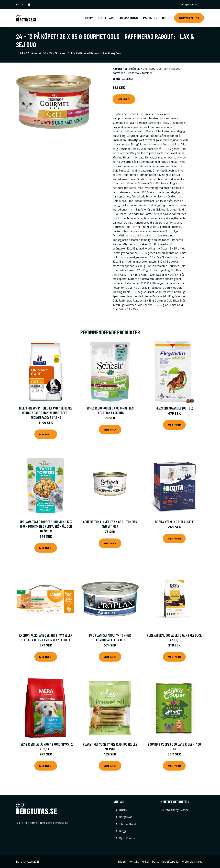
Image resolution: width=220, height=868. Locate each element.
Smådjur (134, 69)
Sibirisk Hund (128, 18)
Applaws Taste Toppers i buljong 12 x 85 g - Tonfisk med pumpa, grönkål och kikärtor (46, 526)
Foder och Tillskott (167, 69)
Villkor (145, 862)
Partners (150, 18)
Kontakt (134, 862)
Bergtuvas (106, 18)
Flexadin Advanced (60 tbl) (174, 408)
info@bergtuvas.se (191, 4)
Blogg (167, 18)
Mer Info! (124, 99)
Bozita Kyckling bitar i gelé (174, 522)
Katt (152, 69)
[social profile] (29, 5)
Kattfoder (119, 73)
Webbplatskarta (192, 862)
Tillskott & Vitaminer (139, 73)
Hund (144, 69)
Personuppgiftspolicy (166, 862)
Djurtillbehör (189, 18)
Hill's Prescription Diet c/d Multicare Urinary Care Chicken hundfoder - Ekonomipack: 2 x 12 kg (46, 413)
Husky (88, 18)
